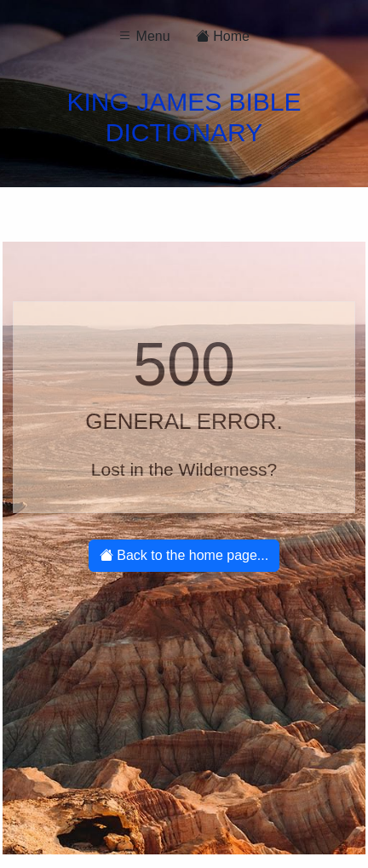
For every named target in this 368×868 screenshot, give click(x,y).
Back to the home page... (184, 555)
